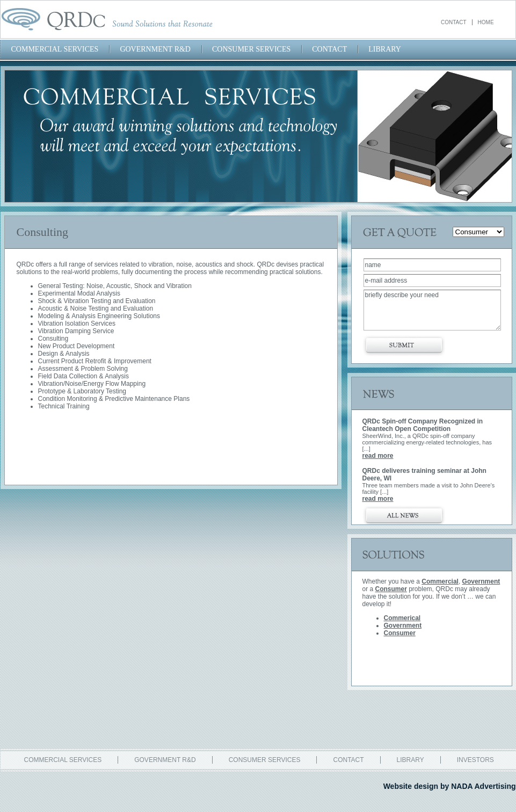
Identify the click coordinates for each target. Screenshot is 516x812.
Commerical (402, 618)
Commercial (440, 581)
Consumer (391, 589)
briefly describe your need (432, 310)
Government (481, 581)
